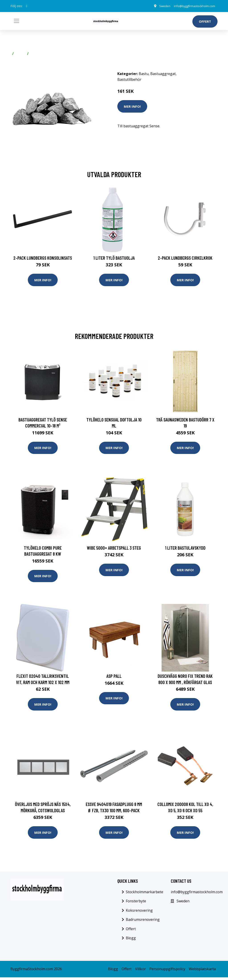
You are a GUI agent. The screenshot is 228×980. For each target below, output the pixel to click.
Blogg (131, 941)
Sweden (159, 6)
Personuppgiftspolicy (167, 972)
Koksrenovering (139, 913)
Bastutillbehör (43, 54)
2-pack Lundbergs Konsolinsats (43, 258)
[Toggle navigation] (16, 21)
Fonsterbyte (136, 904)
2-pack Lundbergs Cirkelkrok (185, 258)
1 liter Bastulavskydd (185, 549)
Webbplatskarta (202, 972)
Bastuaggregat (163, 74)
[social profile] (27, 6)
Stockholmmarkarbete (145, 895)
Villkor (140, 972)
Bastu (20, 54)
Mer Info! (132, 106)
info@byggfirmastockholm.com (191, 6)
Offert (205, 21)
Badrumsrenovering (143, 922)
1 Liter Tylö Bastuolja (114, 258)
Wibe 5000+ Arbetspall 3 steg (114, 549)
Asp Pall (114, 677)
